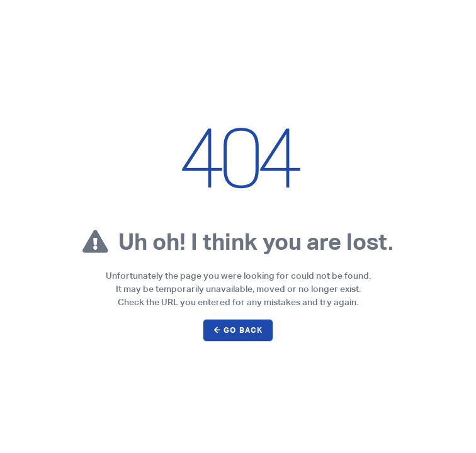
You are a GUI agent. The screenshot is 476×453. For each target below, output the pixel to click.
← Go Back (238, 330)
